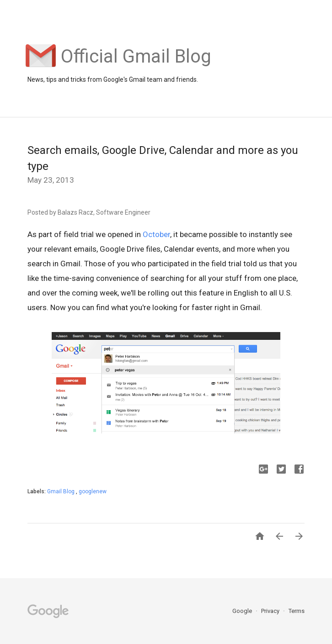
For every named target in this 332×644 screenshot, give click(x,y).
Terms (297, 611)
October (156, 234)
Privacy (271, 611)
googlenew (93, 491)
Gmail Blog (62, 491)
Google (243, 611)
